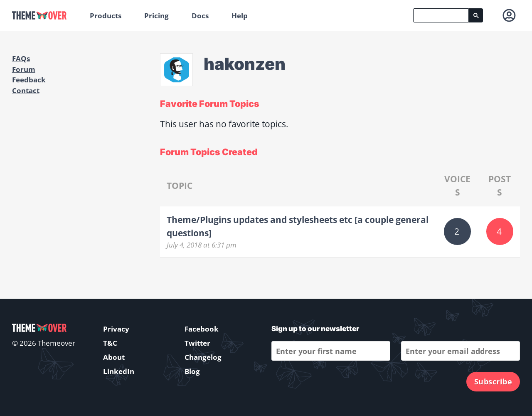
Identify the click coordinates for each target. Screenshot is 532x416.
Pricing (156, 16)
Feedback (29, 80)
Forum (24, 69)
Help (240, 16)
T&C (110, 343)
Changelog (203, 357)
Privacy (116, 329)
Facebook (202, 329)
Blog (192, 371)
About (114, 357)
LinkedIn (119, 371)
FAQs (21, 58)
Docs (200, 16)
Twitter (197, 343)
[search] (441, 15)
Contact (26, 90)
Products (106, 16)
